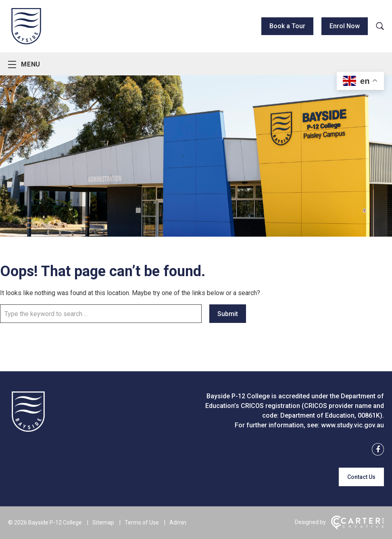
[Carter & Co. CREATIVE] (358, 528)
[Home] (28, 430)
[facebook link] (375, 450)
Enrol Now (345, 26)
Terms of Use (142, 522)
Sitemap (103, 522)
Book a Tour (287, 26)
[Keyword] (101, 314)
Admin (178, 522)
